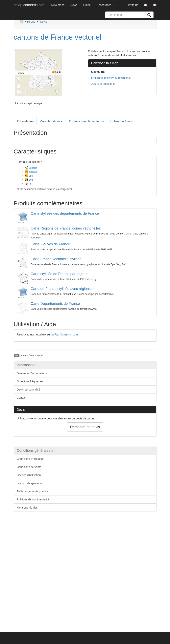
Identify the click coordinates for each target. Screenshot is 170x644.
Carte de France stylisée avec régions (61, 289)
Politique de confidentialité (33, 499)
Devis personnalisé (29, 390)
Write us (133, 5)
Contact (22, 398)
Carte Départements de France (55, 304)
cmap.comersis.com (30, 5)
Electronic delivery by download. (111, 78)
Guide (87, 5)
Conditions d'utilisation (31, 459)
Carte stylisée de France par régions (60, 274)
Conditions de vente (29, 467)
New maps (58, 5)
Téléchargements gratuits (33, 491)
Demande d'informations (32, 373)
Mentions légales (27, 508)
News (74, 5)
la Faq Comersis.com (65, 334)
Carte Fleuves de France (50, 244)
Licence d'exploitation (30, 483)
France (43, 22)
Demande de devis (85, 427)
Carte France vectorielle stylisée (56, 259)
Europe (31, 22)
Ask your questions (103, 84)
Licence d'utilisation (29, 475)
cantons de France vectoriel (58, 37)
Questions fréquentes (30, 381)
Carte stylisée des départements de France (65, 213)
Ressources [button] (105, 5)
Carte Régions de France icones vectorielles (66, 228)
